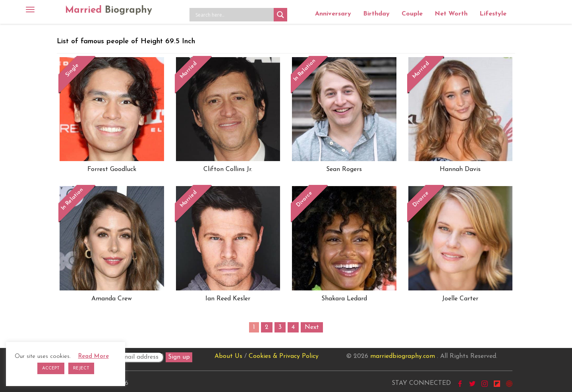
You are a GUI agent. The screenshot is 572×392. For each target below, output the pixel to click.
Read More (94, 356)
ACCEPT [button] (51, 368)
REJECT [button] (81, 368)
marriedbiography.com (403, 356)
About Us (228, 356)
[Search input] (234, 15)
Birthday (376, 14)
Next (312, 327)
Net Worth (451, 14)
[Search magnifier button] (280, 15)
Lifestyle (493, 14)
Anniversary (333, 14)
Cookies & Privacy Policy (284, 356)
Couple (412, 14)
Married (109, 10)
